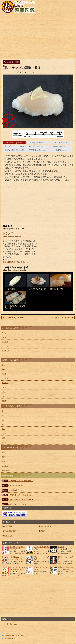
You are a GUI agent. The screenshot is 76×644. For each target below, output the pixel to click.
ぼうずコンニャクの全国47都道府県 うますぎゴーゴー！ (17, 569)
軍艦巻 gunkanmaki (38, 143)
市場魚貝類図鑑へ (10, 639)
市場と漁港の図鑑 (9, 531)
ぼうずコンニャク (13, 624)
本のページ (7, 536)
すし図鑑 (61, 547)
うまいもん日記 (45, 526)
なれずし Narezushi (61, 146)
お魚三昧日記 (8, 526)
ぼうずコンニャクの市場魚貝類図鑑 (14, 514)
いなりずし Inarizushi (38, 150)
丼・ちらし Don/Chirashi (14, 146)
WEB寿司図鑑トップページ (13, 636)
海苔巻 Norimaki (61, 143)
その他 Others (61, 150)
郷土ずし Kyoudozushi (38, 146)
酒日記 (42, 531)
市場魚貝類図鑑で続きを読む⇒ (15, 262)
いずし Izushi (14, 150)
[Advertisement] (38, 36)
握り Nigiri (14, 143)
